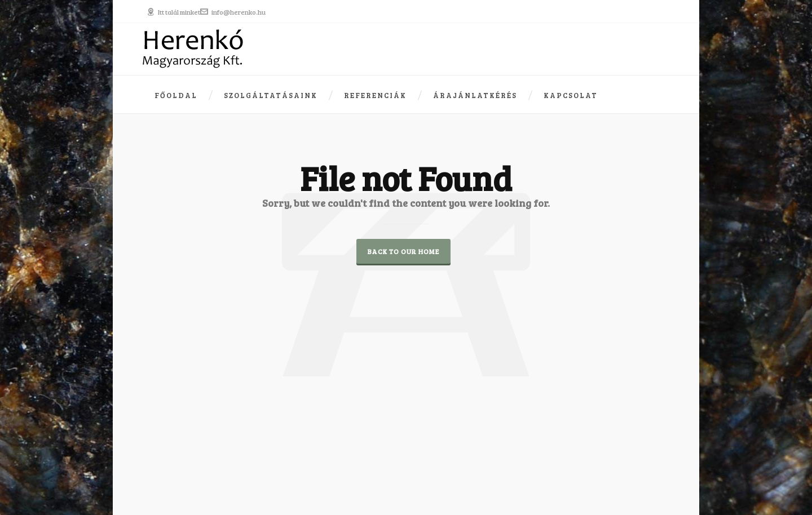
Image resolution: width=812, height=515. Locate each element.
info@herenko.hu (233, 12)
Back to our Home (403, 251)
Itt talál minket (173, 12)
